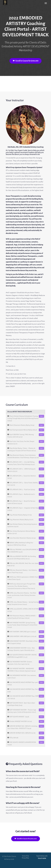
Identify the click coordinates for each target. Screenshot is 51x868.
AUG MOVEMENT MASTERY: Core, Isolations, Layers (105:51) (26, 676)
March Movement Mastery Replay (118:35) (26, 425)
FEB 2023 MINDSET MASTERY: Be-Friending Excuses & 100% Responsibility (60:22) (26, 557)
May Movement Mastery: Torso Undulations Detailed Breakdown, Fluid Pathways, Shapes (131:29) (26, 456)
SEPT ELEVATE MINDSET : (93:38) (26, 717)
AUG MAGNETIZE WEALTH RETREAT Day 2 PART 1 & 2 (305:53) (26, 697)
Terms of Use (25, 856)
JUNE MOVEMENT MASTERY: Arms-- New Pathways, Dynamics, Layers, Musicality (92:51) (26, 649)
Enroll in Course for (25, 61)
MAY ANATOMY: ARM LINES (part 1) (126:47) (26, 632)
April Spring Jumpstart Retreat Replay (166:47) (26, 430)
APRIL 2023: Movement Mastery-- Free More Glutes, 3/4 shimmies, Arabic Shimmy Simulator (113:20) (26, 595)
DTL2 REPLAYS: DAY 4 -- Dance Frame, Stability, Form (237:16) (26, 484)
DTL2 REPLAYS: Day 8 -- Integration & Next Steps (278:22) (26, 509)
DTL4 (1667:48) (26, 738)
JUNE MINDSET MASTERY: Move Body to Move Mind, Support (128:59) (26, 642)
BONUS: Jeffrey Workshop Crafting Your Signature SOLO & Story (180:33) (26, 544)
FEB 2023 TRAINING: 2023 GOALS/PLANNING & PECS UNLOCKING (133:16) (26, 550)
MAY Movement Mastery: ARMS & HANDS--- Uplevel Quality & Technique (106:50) (26, 617)
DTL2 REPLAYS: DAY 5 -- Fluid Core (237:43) (26, 490)
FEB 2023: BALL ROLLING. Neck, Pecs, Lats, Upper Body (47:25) (26, 564)
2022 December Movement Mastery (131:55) (26, 538)
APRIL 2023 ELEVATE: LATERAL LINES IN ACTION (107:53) (26, 610)
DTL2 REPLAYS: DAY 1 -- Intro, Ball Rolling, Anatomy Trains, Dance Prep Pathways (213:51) (26, 463)
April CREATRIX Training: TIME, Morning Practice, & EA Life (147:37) (26, 436)
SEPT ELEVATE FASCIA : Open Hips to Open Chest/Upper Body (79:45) (26, 704)
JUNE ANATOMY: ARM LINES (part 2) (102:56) (26, 636)
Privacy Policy (25, 858)
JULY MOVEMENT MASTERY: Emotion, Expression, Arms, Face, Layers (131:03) (26, 663)
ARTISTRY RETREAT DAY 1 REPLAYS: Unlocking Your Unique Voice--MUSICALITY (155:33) (26, 727)
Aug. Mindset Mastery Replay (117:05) (26, 515)
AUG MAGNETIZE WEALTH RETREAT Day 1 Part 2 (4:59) (26, 690)
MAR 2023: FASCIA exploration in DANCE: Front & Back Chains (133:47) (26, 578)
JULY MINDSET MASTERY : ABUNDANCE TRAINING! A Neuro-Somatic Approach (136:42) (26, 670)
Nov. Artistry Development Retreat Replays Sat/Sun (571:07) (26, 532)
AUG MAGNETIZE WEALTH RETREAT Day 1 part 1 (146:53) (26, 683)
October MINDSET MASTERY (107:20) (26, 721)
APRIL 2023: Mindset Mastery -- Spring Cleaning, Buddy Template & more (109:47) (26, 603)
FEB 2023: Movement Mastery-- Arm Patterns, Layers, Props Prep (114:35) (26, 571)
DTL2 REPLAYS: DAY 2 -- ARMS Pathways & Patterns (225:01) (26, 470)
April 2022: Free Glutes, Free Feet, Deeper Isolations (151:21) (26, 442)
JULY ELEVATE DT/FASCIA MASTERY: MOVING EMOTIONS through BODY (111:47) (26, 656)
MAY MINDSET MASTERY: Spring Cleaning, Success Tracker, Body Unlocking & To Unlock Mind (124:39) (26, 625)
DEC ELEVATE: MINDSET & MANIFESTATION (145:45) (26, 743)
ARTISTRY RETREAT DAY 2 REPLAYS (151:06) (26, 733)
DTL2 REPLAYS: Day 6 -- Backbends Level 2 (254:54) (26, 495)
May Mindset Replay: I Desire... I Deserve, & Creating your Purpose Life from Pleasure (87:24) (26, 449)
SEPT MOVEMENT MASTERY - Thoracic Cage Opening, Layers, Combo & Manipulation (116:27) (26, 711)
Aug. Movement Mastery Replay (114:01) (26, 520)
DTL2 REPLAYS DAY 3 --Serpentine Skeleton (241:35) (26, 477)
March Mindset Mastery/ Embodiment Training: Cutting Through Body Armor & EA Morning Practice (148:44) (26, 418)
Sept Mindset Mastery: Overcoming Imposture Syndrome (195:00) (26, 525)
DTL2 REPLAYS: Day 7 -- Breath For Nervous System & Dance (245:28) (26, 502)
